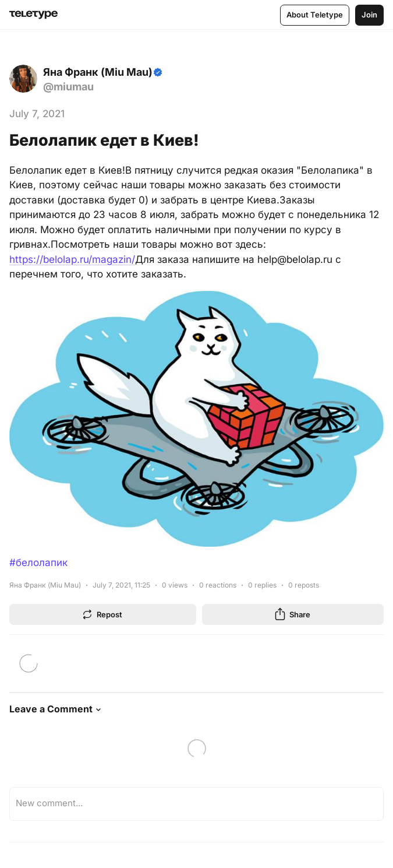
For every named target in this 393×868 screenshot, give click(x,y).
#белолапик (38, 563)
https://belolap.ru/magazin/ (72, 259)
